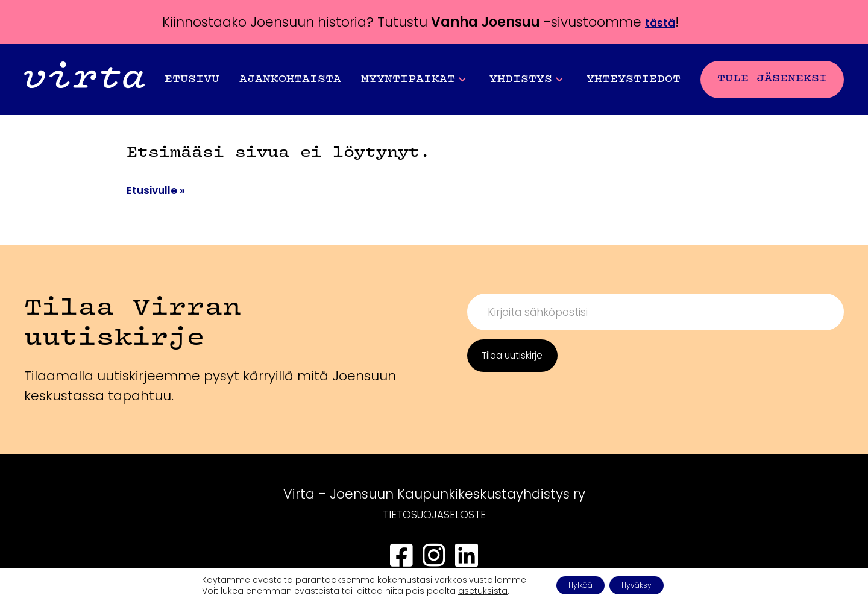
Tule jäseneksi (772, 79)
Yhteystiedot (634, 79)
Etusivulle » (165, 190)
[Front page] (84, 79)
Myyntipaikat (414, 80)
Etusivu (192, 79)
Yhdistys (526, 80)
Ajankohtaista (290, 79)
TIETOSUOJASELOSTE (434, 514)
